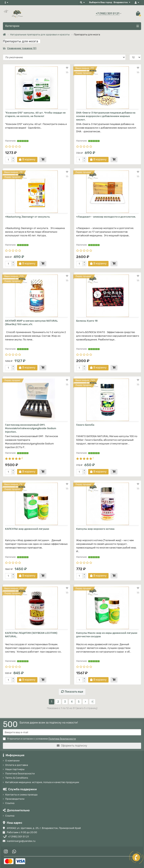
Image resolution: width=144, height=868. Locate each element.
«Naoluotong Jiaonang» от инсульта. (28, 217)
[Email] (72, 732)
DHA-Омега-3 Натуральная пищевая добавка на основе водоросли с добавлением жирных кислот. (106, 116)
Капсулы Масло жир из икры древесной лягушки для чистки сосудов (107, 635)
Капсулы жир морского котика (95, 529)
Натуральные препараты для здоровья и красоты (40, 35)
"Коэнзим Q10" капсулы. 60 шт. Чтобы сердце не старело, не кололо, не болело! (35, 114)
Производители (15, 799)
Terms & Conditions (17, 778)
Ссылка (10, 803)
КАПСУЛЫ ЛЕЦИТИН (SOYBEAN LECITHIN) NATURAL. (31, 635)
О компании (12, 761)
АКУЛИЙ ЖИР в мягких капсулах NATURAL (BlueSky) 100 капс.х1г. (31, 323)
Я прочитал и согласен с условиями (39, 739)
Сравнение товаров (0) (20, 48)
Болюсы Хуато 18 (87, 321)
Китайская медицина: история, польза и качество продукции (42, 782)
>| (92, 702)
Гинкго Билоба (85, 425)
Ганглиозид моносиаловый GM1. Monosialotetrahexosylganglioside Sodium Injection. (31, 428)
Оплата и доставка (17, 765)
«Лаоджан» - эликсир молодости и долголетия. (106, 217)
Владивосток (121, 2)
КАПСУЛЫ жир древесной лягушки (27, 529)
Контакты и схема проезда (21, 795)
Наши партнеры (15, 769)
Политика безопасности (20, 774)
